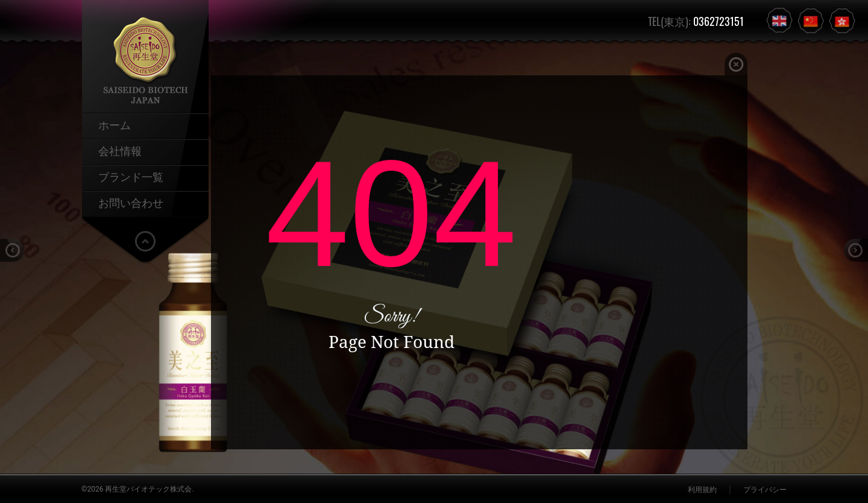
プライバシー (765, 490)
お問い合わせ (131, 202)
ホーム (115, 124)
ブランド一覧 (131, 176)
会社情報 (120, 150)
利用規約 (702, 490)
